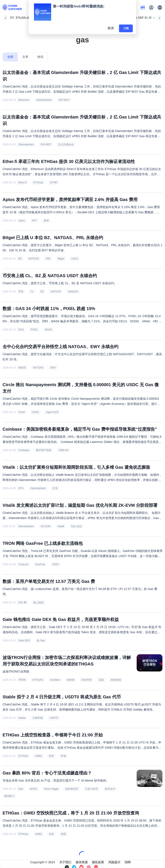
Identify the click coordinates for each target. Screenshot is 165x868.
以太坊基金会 (66, 144)
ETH (21, 488)
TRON (22, 680)
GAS (21, 330)
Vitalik (61, 526)
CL (32, 292)
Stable (22, 718)
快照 (63, 834)
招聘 (128, 862)
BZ (20, 259)
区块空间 (87, 680)
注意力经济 (92, 789)
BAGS (33, 789)
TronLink (23, 564)
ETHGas (38, 183)
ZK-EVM (45, 526)
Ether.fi (22, 183)
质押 (46, 221)
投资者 (71, 680)
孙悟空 (22, 368)
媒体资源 (82, 862)
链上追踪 (38, 602)
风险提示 (114, 862)
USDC (35, 412)
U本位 (75, 259)
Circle (22, 412)
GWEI (38, 756)
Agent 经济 (52, 412)
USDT (56, 564)
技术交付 (110, 789)
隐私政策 (98, 862)
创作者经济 (72, 789)
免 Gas (41, 641)
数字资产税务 (44, 450)
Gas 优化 (76, 526)
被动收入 (9, 796)
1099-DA (63, 450)
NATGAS (34, 259)
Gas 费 (22, 602)
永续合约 (73, 292)
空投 (51, 756)
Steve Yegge (51, 789)
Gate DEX (24, 641)
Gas (21, 789)
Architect (55, 680)
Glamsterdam (44, 100)
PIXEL (34, 330)
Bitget (61, 259)
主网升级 (38, 718)
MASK (49, 330)
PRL (48, 259)
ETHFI (54, 183)
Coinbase (24, 450)
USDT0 (54, 718)
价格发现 (116, 680)
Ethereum (24, 100)
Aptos (22, 221)
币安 (21, 292)
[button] (160, 8)
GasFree (40, 564)
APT (34, 221)
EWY (53, 368)
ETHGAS (38, 680)
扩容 (55, 488)
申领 (63, 756)
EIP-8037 (64, 100)
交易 (101, 680)
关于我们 (65, 862)
